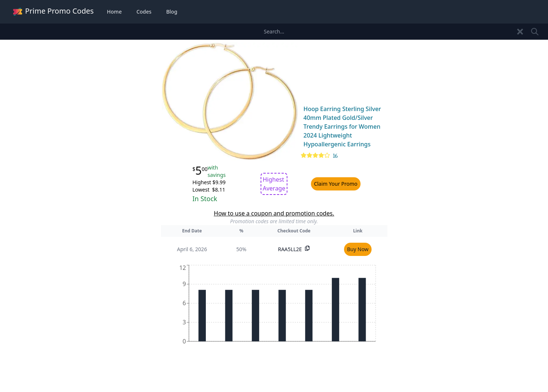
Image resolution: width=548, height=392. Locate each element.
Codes (144, 12)
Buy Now (358, 249)
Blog (172, 12)
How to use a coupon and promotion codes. (274, 213)
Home (114, 12)
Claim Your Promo (336, 184)
